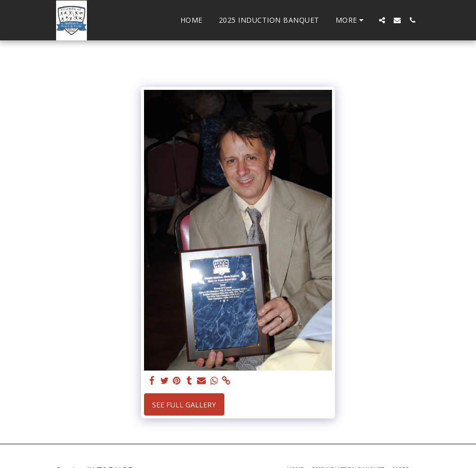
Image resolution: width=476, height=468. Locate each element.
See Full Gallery (184, 405)
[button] (382, 20)
